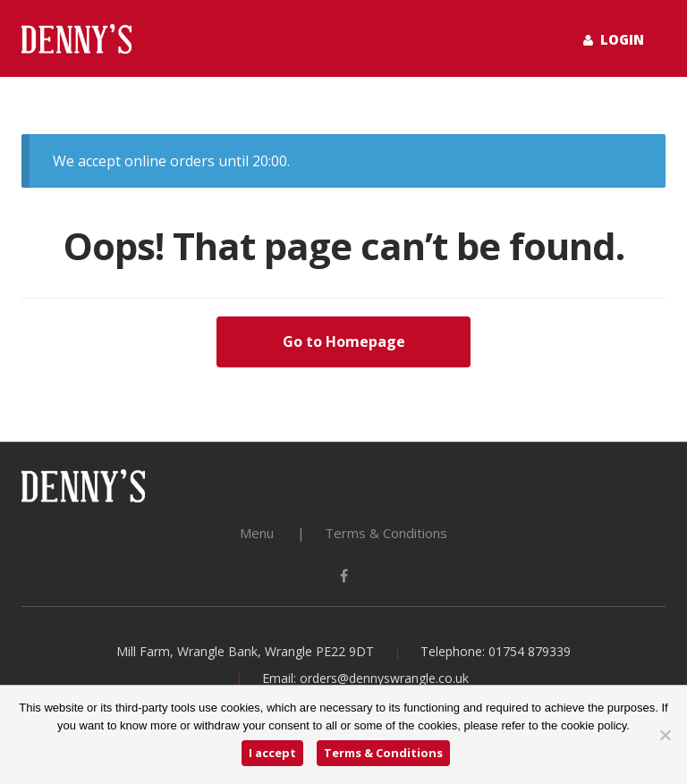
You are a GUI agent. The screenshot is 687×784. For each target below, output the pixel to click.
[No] (665, 735)
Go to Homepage (344, 341)
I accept (272, 753)
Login (614, 39)
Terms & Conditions (386, 533)
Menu (257, 533)
